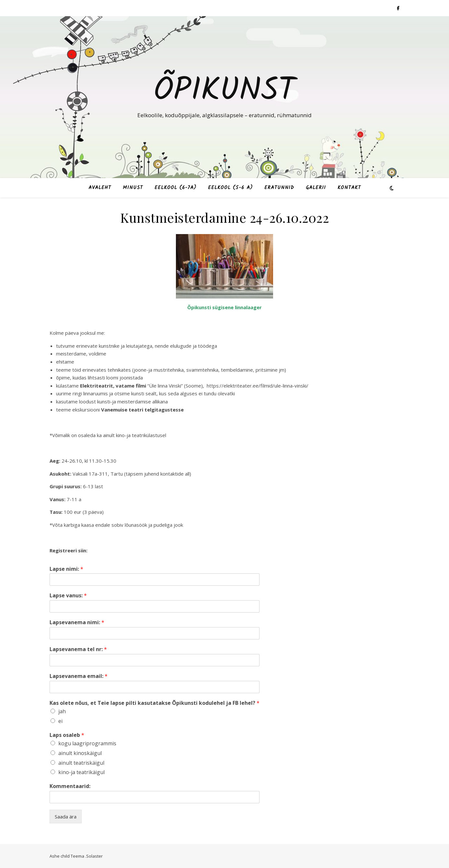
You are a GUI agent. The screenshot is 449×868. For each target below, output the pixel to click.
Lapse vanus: (68, 596)
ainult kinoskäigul (80, 753)
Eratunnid (279, 188)
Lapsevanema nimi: (77, 622)
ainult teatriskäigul (81, 763)
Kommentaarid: (70, 786)
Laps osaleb (67, 735)
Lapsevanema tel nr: (78, 649)
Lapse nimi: (66, 569)
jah (62, 711)
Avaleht (100, 188)
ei (60, 721)
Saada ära (66, 817)
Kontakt (349, 188)
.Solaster (94, 856)
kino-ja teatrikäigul (81, 772)
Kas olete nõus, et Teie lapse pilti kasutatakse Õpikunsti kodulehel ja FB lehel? (155, 703)
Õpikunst (224, 91)
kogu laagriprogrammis (87, 743)
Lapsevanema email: (79, 676)
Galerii (316, 188)
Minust (133, 188)
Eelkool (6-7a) (175, 188)
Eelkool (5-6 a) (230, 188)
